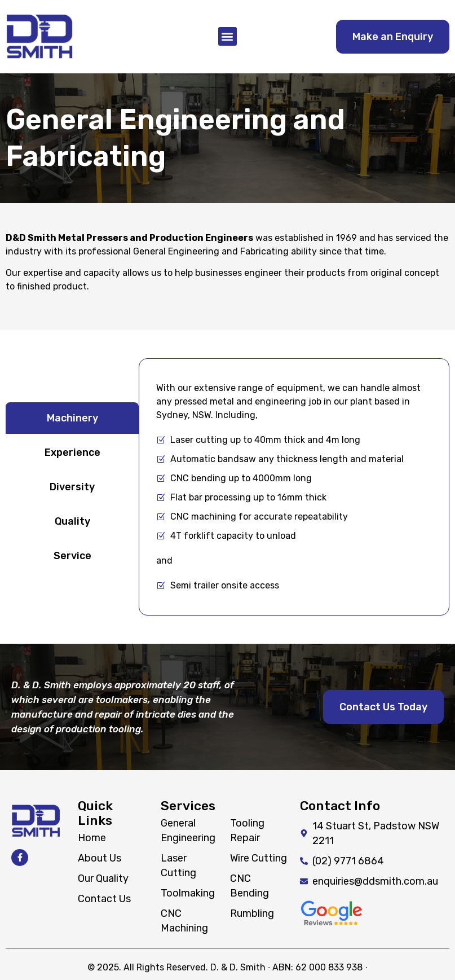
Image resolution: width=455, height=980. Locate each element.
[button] (227, 36)
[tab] (72, 418)
